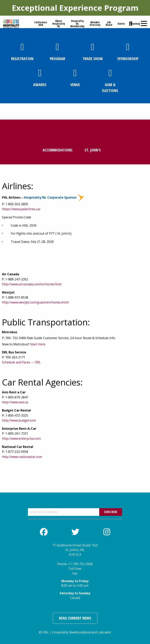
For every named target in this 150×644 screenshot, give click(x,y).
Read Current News (75, 618)
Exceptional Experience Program (75, 8)
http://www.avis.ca (15, 402)
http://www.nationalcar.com (22, 457)
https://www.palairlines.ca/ (21, 209)
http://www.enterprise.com (21, 439)
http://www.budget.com (19, 420)
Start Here (38, 344)
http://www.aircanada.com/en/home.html (32, 284)
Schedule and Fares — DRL (21, 362)
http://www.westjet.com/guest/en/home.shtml (35, 302)
